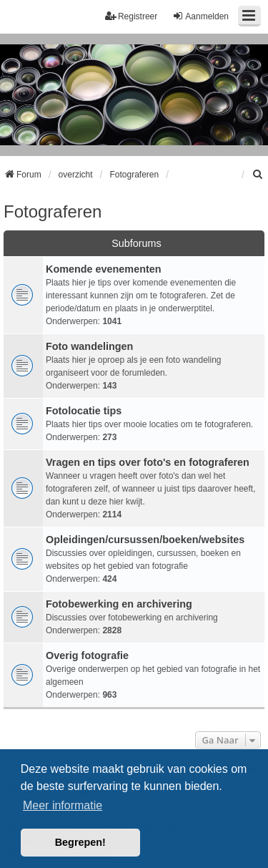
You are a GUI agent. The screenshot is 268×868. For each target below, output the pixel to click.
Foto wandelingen (89, 346)
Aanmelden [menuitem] (200, 16)
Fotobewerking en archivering (119, 604)
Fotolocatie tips (84, 411)
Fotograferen (53, 211)
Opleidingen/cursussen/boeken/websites (145, 540)
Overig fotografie (87, 655)
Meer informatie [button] (63, 805)
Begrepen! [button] (80, 842)
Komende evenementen (104, 269)
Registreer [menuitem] (131, 16)
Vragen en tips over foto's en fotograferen (148, 462)
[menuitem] (258, 175)
